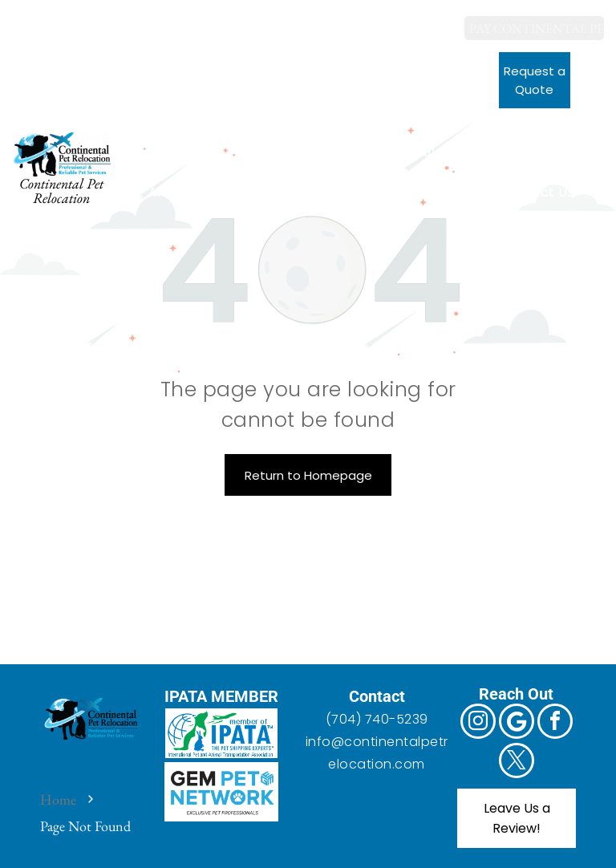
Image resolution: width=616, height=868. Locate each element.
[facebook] (93, 20)
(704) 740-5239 (377, 719)
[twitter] (127, 20)
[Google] (60, 20)
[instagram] (26, 20)
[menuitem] (204, 152)
